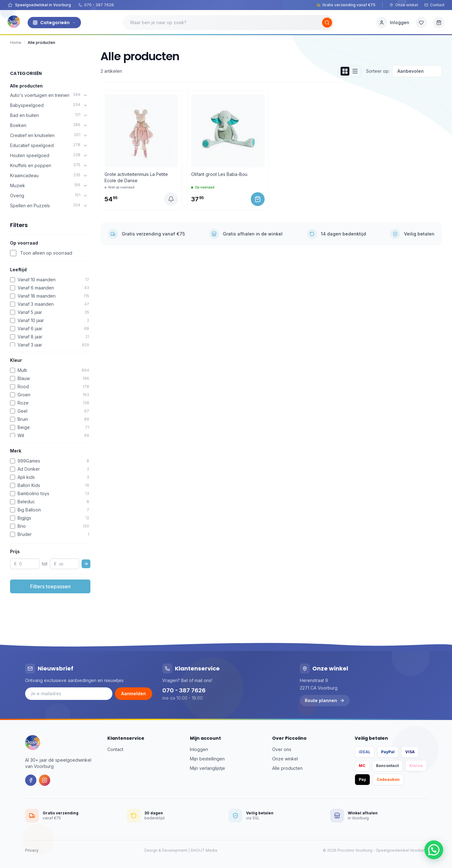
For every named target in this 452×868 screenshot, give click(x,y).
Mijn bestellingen (207, 759)
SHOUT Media (204, 850)
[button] (434, 850)
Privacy (32, 850)
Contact (434, 5)
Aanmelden (134, 693)
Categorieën (54, 23)
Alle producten (26, 86)
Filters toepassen (50, 586)
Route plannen (325, 700)
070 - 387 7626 (96, 5)
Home (16, 42)
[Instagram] (45, 780)
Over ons (282, 749)
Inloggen (199, 749)
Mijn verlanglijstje (207, 768)
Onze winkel (404, 5)
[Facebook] (31, 780)
